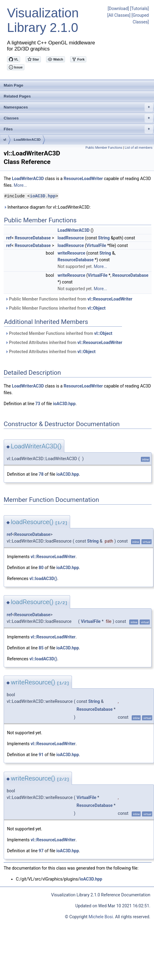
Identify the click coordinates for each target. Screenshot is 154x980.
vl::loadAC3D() (43, 579)
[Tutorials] (139, 9)
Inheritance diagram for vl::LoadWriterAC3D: (47, 207)
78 (41, 474)
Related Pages (17, 96)
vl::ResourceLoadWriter (110, 299)
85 (41, 648)
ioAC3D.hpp (43, 196)
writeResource (72, 253)
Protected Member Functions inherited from (59, 333)
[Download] (118, 9)
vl (5, 140)
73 (38, 404)
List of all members (139, 148)
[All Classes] (119, 15)
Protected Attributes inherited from (64, 342)
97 (41, 851)
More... (20, 185)
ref (9, 238)
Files (78, 129)
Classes (78, 118)
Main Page (13, 85)
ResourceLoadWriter (83, 179)
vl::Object (97, 308)
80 (41, 568)
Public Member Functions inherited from (69, 299)
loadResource (71, 238)
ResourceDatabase (33, 238)
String (104, 238)
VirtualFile (96, 245)
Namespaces (78, 107)
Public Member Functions (104, 148)
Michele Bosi (101, 917)
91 (41, 755)
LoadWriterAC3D (27, 140)
